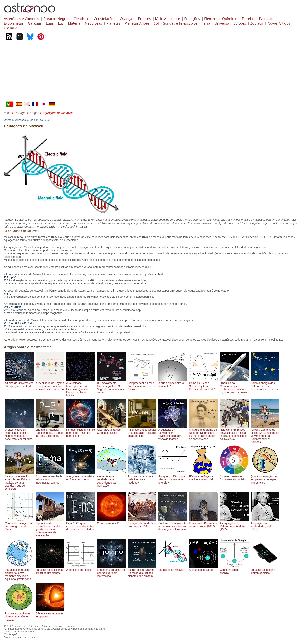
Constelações (105, 19)
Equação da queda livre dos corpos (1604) (142, 523)
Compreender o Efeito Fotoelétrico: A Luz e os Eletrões (142, 385)
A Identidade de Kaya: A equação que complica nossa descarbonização (50, 385)
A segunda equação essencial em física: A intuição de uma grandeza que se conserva (19, 481)
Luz (61, 23)
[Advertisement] (150, 73)
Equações (192, 19)
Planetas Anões (137, 23)
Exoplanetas (14, 23)
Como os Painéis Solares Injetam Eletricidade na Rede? (203, 385)
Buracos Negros (56, 19)
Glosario (11, 28)
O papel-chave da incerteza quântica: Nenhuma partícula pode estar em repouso (19, 433)
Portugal (20, 113)
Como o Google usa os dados (19, 632)
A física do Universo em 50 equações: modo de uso (19, 385)
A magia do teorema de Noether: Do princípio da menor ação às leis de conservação (203, 433)
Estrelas (248, 19)
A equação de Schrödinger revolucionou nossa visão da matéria (173, 433)
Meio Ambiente (167, 19)
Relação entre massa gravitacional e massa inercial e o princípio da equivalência (234, 433)
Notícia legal (10, 634)
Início (7, 113)
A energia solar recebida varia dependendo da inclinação (111, 479)
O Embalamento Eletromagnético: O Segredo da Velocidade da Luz (111, 386)
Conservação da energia (234, 570)
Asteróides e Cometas (21, 19)
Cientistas (82, 19)
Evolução (266, 19)
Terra (206, 23)
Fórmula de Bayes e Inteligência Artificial (203, 476)
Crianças (127, 19)
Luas (50, 23)
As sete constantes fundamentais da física (234, 476)
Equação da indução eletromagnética (265, 570)
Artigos (34, 113)
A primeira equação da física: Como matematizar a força (50, 478)
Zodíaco (257, 23)
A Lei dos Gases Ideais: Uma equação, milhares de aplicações (142, 431)
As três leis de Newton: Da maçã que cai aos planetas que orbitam (142, 571)
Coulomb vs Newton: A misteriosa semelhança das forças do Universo (173, 525)
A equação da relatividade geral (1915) (265, 525)
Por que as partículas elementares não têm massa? (19, 615)
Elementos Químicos (221, 19)
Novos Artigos (279, 23)
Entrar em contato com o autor (19, 637)
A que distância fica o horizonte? (173, 383)
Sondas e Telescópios (180, 23)
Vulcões (240, 23)
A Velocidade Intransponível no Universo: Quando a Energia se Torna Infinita (81, 388)
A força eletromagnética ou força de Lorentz (81, 476)
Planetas (113, 23)
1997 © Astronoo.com (15, 626)
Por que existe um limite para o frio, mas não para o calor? (81, 431)
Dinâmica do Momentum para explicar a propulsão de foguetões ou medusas (234, 386)
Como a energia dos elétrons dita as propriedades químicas (265, 385)
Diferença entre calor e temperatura (50, 613)
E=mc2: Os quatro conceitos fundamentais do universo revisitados (81, 525)
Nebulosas (93, 23)
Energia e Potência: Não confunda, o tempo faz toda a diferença (50, 431)
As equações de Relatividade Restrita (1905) (234, 525)
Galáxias (35, 23)
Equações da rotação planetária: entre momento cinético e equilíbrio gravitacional (19, 573)
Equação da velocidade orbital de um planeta (50, 570)
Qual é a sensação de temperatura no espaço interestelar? (265, 478)
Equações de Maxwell (173, 568)
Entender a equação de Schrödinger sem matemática (111, 571)
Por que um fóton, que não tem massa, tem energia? (173, 478)
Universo (222, 23)
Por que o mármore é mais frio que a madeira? (142, 478)
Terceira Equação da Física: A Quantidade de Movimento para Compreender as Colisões (265, 434)
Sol (156, 23)
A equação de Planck (81, 568)
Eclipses (144, 19)
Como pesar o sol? (111, 522)
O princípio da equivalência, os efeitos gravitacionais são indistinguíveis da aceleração (50, 528)
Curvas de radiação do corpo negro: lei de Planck (19, 525)
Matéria (74, 23)
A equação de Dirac (203, 568)
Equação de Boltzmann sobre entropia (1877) (203, 523)
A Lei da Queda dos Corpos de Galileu (111, 430)
